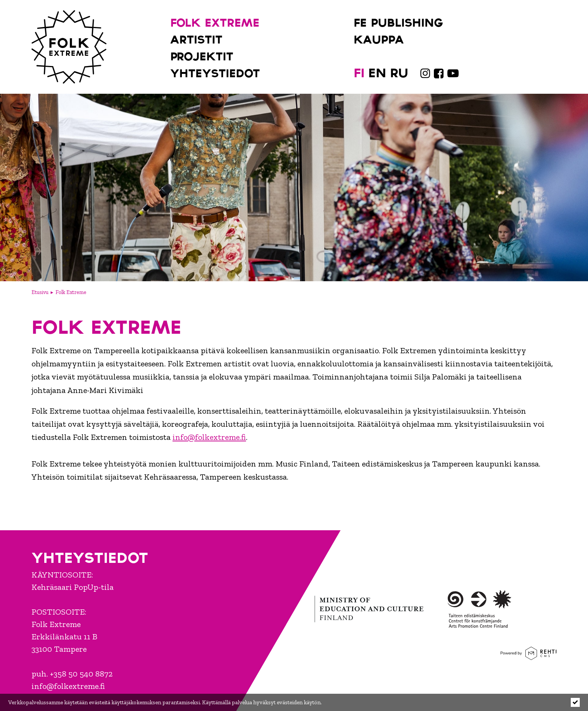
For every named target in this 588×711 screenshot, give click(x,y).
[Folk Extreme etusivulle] (69, 47)
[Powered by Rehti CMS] (529, 656)
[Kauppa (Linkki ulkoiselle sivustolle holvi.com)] (406, 39)
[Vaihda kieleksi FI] (359, 72)
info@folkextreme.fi (209, 437)
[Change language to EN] (377, 72)
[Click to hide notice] (575, 702)
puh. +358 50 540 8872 (72, 674)
